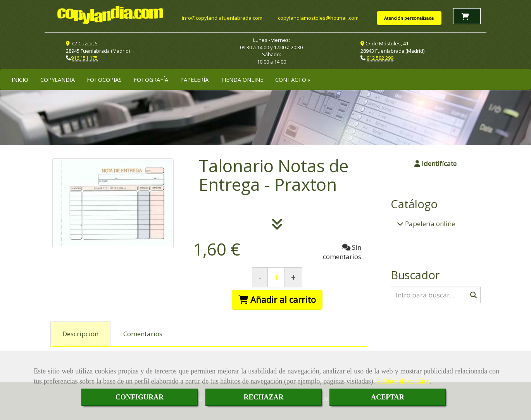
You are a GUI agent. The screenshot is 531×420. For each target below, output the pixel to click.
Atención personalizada (409, 18)
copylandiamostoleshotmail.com (318, 17)
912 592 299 (380, 57)
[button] (436, 163)
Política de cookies (403, 381)
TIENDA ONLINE (242, 79)
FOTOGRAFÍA (151, 79)
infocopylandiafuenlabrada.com (222, 17)
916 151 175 (84, 57)
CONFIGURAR (140, 397)
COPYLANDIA (58, 79)
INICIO (20, 79)
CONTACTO (293, 79)
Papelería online (429, 223)
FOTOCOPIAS (104, 79)
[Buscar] (436, 294)
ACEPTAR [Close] (388, 397)
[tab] (80, 334)
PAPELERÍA (194, 79)
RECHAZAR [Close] (263, 397)
